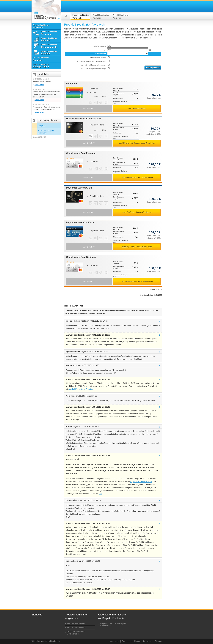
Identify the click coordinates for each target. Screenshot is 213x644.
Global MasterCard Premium (81, 389)
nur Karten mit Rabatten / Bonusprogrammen (91, 61)
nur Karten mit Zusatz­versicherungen (94, 65)
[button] (137, 108)
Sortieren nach (101, 54)
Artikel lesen (39, 85)
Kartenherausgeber (99, 46)
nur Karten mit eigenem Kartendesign (93, 69)
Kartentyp (103, 50)
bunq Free (42, 126)
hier (101, 494)
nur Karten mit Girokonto (98, 58)
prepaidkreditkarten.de (50, 641)
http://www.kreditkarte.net (141, 482)
